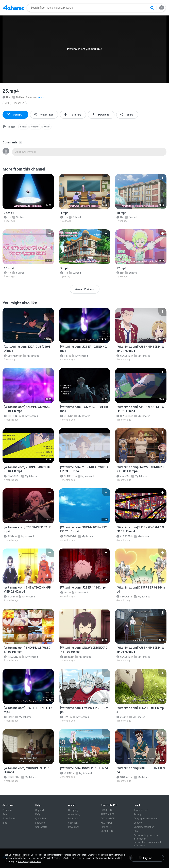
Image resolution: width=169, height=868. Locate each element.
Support (40, 810)
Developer (74, 827)
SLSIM (65, 416)
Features (40, 823)
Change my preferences (30, 862)
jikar (64, 356)
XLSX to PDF (107, 831)
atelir (121, 717)
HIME (65, 717)
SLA (136, 831)
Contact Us (41, 827)
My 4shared (31, 356)
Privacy (138, 814)
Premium (7, 810)
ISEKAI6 (66, 773)
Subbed (19, 97)
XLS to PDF (107, 823)
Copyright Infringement (146, 819)
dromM (122, 476)
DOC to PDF (107, 810)
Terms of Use (141, 810)
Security (138, 823)
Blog (5, 823)
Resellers (73, 819)
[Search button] (152, 8)
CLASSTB (124, 356)
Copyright (73, 823)
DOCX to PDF (108, 819)
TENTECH (11, 777)
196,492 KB (19, 103)
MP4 (7, 103)
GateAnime (12, 356)
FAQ (38, 814)
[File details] (28, 191)
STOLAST (124, 597)
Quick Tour (41, 819)
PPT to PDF (107, 827)
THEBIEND (11, 416)
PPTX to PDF (108, 814)
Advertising (74, 814)
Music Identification (144, 827)
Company (73, 810)
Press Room (9, 819)
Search (6, 814)
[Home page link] (14, 8)
